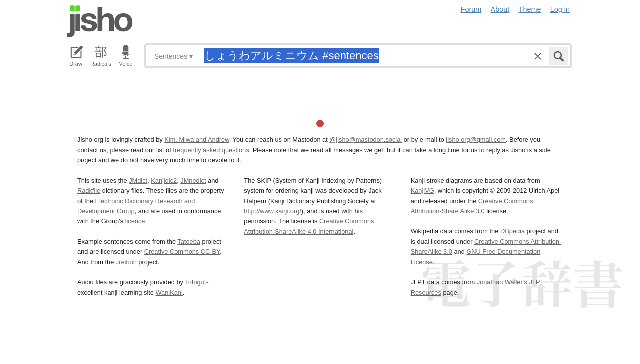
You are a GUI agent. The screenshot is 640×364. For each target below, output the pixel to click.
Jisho (100, 21)
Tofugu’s (197, 282)
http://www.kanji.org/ (273, 211)
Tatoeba (189, 242)
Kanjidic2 (164, 181)
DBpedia (513, 231)
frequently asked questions (211, 150)
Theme (530, 9)
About (500, 9)
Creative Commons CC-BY (182, 252)
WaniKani (169, 293)
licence (135, 221)
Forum (471, 9)
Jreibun (126, 262)
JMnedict (193, 181)
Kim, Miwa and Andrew (197, 140)
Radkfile (89, 191)
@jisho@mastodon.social (366, 140)
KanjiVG (423, 191)
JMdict (138, 181)
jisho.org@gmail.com (476, 140)
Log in (560, 9)
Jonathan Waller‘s (502, 282)
